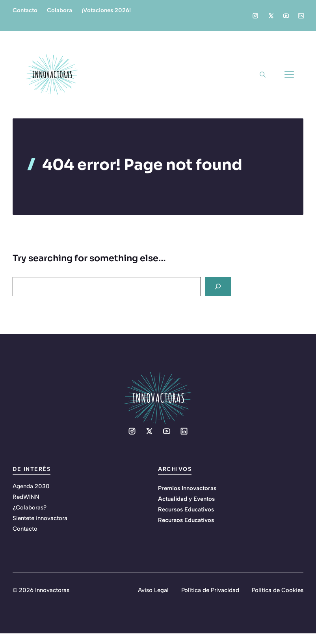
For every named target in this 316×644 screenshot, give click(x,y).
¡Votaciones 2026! (106, 10)
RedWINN (26, 497)
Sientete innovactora (40, 518)
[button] (263, 75)
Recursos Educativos (186, 509)
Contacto (25, 10)
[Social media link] (255, 16)
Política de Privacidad (210, 590)
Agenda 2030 (31, 486)
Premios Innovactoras (187, 488)
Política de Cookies (278, 590)
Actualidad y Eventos (186, 499)
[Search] (218, 287)
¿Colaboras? (30, 507)
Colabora (59, 10)
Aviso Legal (153, 590)
